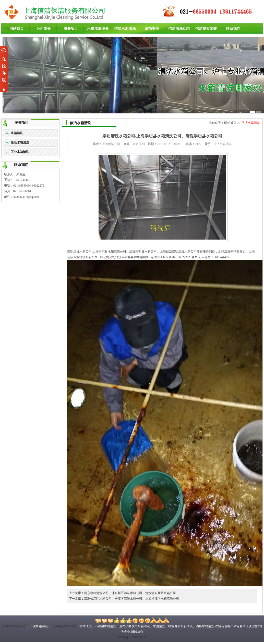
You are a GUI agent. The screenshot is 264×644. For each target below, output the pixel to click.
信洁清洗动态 (179, 29)
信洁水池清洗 (125, 29)
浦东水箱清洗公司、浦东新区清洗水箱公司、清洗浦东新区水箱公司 (130, 593)
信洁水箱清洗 (251, 123)
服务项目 (71, 29)
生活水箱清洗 (20, 142)
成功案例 (152, 29)
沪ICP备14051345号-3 (132, 637)
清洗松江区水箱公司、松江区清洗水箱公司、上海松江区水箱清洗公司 (131, 599)
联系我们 (233, 29)
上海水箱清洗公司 (14, 626)
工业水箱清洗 (20, 152)
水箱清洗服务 (98, 29)
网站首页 (17, 29)
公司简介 (44, 29)
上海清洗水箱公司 (64, 626)
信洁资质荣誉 (206, 29)
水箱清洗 (17, 133)
